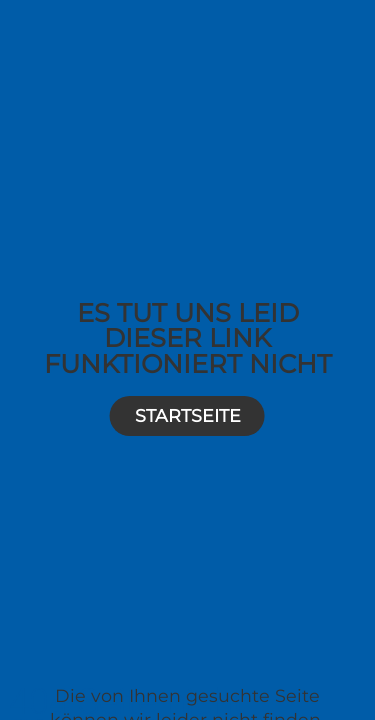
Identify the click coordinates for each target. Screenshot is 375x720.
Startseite (188, 415)
